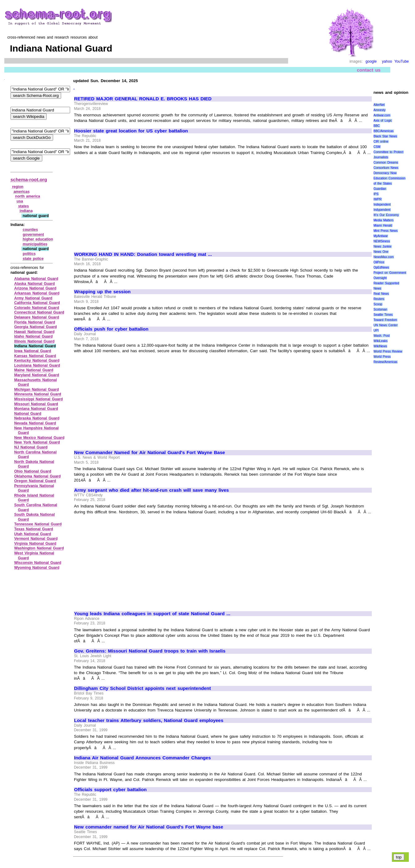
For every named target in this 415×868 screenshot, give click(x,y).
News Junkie (383, 246)
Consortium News (386, 168)
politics (29, 254)
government (33, 235)
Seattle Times (383, 315)
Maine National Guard (34, 370)
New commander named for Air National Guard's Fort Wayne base (149, 827)
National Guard (28, 414)
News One (381, 252)
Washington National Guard (39, 548)
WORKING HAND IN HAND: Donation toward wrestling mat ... (143, 254)
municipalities (35, 244)
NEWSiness (382, 241)
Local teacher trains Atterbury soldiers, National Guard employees (149, 720)
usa (20, 201)
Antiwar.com (382, 115)
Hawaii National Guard (34, 332)
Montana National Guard (36, 409)
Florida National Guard (35, 322)
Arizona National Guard (35, 288)
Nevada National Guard (35, 423)
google (371, 61)
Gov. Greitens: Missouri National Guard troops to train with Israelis (150, 651)
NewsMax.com (384, 257)
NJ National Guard (31, 447)
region (18, 187)
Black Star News (386, 136)
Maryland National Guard (37, 375)
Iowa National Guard (33, 351)
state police (33, 259)
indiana (26, 211)
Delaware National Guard (37, 317)
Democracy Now (385, 173)
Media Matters (384, 220)
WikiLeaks (381, 341)
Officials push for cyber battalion (111, 329)
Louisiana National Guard (37, 365)
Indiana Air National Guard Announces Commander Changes (143, 758)
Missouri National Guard (36, 404)
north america (28, 196)
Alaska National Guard (34, 284)
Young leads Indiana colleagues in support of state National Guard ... (152, 614)
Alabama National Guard (36, 279)
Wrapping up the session (102, 292)
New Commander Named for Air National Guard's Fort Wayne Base (150, 453)
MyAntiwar (381, 236)
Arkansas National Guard (37, 293)
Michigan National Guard (37, 390)
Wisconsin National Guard (38, 563)
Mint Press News (386, 231)
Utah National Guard (33, 534)
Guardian (380, 189)
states (24, 206)
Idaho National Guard (34, 336)
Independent (382, 204)
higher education (38, 239)
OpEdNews (381, 267)
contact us (369, 70)
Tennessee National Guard (38, 524)
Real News (381, 294)
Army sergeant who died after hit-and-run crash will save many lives (151, 490)
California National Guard (37, 303)
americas (22, 192)
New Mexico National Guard (39, 438)
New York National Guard (37, 442)
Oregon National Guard (35, 481)
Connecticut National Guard (39, 312)
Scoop (378, 304)
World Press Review (388, 351)
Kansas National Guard (35, 356)
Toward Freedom (386, 320)
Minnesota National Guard (38, 394)
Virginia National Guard (35, 544)
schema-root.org (29, 179)
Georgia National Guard (36, 327)
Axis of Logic (383, 121)
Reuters (379, 299)
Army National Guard (33, 298)
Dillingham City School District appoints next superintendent (143, 688)
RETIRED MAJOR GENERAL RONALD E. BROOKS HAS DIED (143, 99)
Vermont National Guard (36, 539)
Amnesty (380, 110)
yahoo (387, 61)
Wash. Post (382, 336)
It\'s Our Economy (386, 215)
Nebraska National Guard (37, 418)
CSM (377, 147)
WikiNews (380, 346)
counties (30, 230)
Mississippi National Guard (38, 399)
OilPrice (379, 262)
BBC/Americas (384, 131)
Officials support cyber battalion (110, 790)
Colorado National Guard (37, 308)
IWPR (378, 199)
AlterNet (379, 105)
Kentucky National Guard (37, 361)
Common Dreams (386, 163)
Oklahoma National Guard (38, 476)
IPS (376, 194)
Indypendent (382, 210)
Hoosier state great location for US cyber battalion (131, 131)
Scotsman (380, 309)
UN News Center (386, 325)
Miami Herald (383, 225)
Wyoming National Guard (37, 568)
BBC (377, 126)
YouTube (402, 61)
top (399, 857)
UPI (376, 330)
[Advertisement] (126, 201)
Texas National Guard (34, 529)
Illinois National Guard (34, 341)
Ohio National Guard (33, 471)
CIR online (381, 142)
